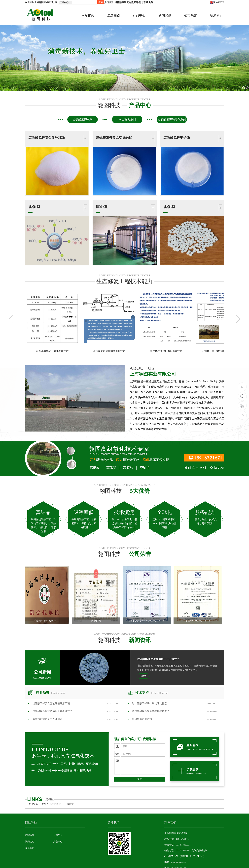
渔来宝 (70, 804)
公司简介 (58, 835)
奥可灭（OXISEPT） (52, 804)
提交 (140, 779)
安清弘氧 (33, 804)
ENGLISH (217, 2)
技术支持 (152, 693)
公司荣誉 (191, 15)
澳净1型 (34, 207)
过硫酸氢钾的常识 (142, 719)
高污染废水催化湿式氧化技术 (109, 351)
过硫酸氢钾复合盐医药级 (114, 137)
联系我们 (216, 15)
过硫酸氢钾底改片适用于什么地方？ (158, 659)
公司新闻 (42, 669)
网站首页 (88, 15)
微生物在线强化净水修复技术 (166, 351)
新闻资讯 (165, 15)
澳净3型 (169, 207)
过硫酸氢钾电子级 (177, 137)
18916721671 (242, 387)
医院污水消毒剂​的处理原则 (47, 719)
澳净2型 (102, 207)
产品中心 (139, 15)
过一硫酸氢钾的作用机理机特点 (149, 703)
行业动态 (50, 693)
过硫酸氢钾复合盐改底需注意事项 (51, 703)
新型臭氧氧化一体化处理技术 (52, 351)
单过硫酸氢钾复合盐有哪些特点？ (151, 711)
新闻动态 (30, 842)
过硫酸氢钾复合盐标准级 (47, 137)
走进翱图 (113, 15)
